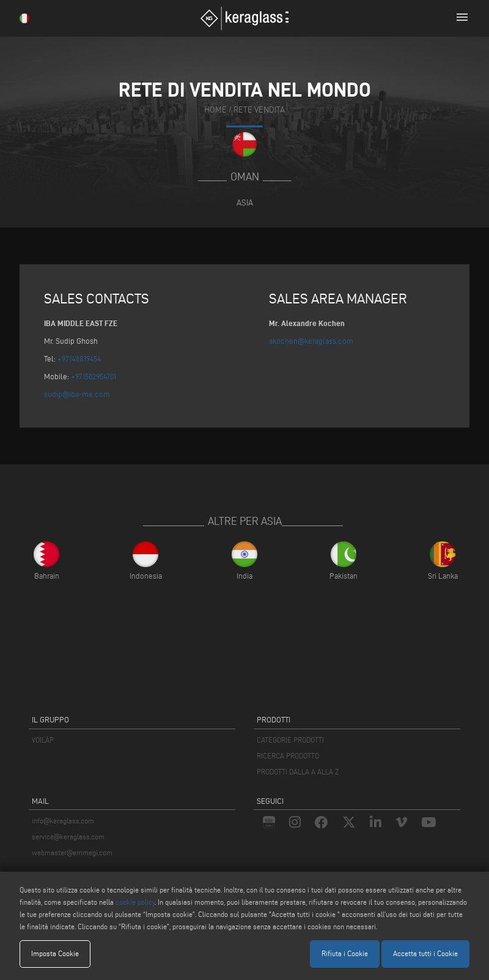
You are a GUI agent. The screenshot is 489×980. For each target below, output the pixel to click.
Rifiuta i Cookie (345, 953)
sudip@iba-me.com (77, 394)
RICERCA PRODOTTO (288, 756)
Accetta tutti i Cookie (425, 953)
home (215, 110)
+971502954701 (94, 376)
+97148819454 (79, 358)
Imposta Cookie (55, 953)
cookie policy (135, 902)
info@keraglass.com (63, 821)
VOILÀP (43, 740)
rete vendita (259, 110)
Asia (245, 202)
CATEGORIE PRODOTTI (290, 740)
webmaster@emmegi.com (72, 852)
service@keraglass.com (68, 837)
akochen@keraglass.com (311, 341)
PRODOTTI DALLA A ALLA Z (298, 772)
